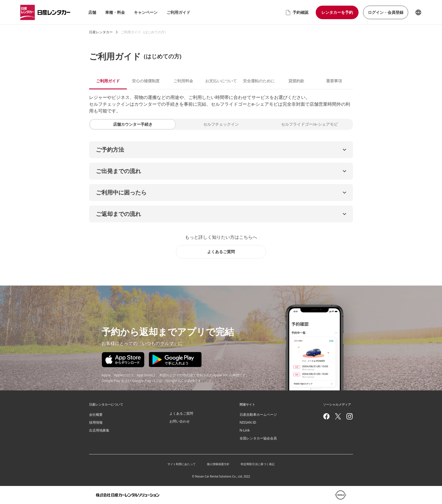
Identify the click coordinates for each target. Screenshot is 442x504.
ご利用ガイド (108, 81)
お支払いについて (221, 81)
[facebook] (326, 416)
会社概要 (96, 415)
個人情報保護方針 (218, 464)
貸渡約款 (296, 81)
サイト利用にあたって (182, 464)
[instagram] (350, 416)
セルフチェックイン (221, 124)
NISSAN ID (248, 422)
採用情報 (96, 422)
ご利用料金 (183, 81)
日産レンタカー (101, 32)
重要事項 (334, 81)
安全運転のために (259, 81)
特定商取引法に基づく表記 (258, 464)
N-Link (245, 430)
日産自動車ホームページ (258, 415)
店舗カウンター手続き (133, 124)
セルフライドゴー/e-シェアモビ (309, 124)
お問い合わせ (180, 421)
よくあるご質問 (181, 413)
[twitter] (338, 416)
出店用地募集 (99, 430)
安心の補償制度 (146, 81)
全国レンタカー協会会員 (258, 438)
